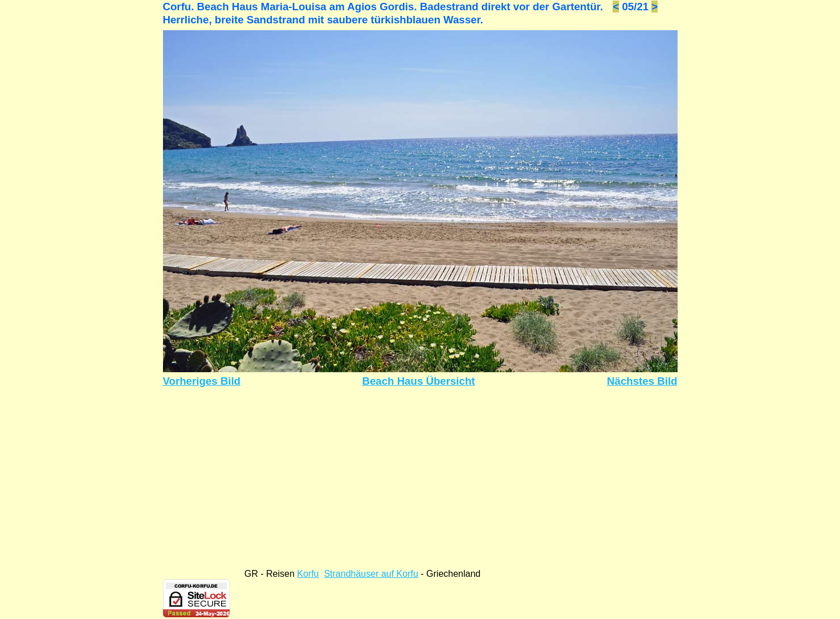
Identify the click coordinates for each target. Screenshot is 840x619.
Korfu (308, 574)
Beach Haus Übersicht (418, 381)
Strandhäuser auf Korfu (371, 574)
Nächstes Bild (642, 381)
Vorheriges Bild (202, 381)
